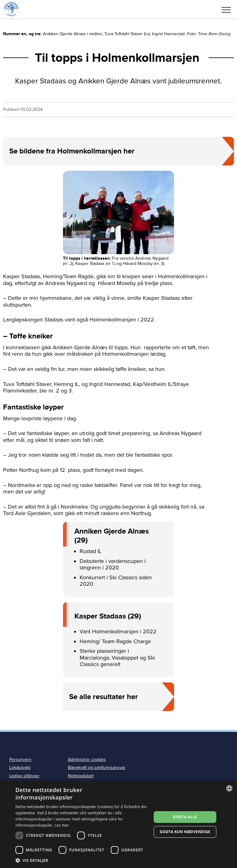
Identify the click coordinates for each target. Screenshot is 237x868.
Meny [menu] (226, 10)
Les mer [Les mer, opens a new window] (62, 825)
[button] (226, 9)
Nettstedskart (81, 776)
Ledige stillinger (24, 776)
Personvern (20, 759)
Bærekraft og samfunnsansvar (97, 767)
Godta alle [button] (185, 817)
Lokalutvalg (20, 767)
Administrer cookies (87, 759)
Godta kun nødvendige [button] (185, 832)
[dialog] (118, 824)
